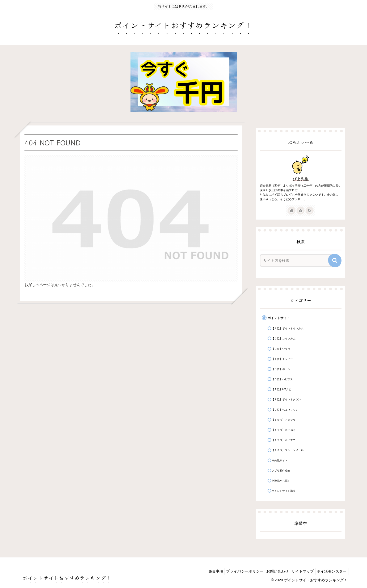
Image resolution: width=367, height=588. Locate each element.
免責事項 (204, 571)
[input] (297, 261)
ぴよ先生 (301, 179)
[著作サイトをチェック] (292, 211)
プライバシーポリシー (236, 571)
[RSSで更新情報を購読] (310, 211)
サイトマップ (299, 571)
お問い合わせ (271, 571)
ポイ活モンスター (331, 571)
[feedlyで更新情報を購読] (301, 211)
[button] (335, 261)
